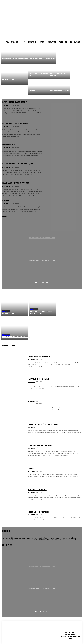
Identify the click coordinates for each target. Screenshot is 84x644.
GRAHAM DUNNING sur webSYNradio (39, 379)
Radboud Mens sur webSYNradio (38, 512)
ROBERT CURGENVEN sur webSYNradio (40, 445)
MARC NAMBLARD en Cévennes (37, 490)
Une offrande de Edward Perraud (39, 357)
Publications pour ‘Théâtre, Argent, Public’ (43, 424)
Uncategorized (6, 311)
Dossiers (31, 469)
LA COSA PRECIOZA (42, 283)
